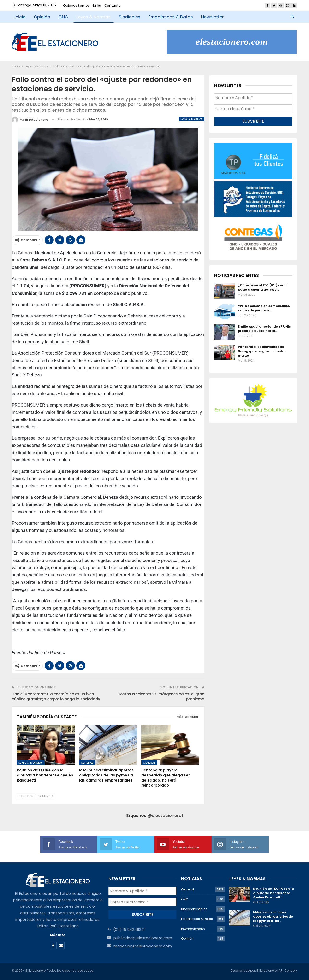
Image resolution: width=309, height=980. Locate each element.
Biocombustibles (194, 909)
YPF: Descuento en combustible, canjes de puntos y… (264, 308)
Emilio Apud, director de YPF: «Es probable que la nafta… (264, 329)
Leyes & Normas (93, 17)
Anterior (26, 796)
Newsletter (212, 17)
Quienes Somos (76, 6)
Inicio (20, 17)
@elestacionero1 (165, 815)
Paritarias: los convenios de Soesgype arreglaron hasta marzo (261, 351)
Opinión (42, 17)
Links (97, 6)
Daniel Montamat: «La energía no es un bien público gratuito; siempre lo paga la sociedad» (56, 697)
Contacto (113, 6)
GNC (63, 17)
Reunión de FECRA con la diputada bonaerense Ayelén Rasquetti (273, 893)
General (87, 763)
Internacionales (193, 929)
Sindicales (130, 17)
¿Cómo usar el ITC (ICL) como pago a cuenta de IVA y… (263, 287)
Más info (58, 935)
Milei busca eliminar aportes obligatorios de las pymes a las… (273, 916)
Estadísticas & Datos (171, 17)
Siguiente (45, 796)
